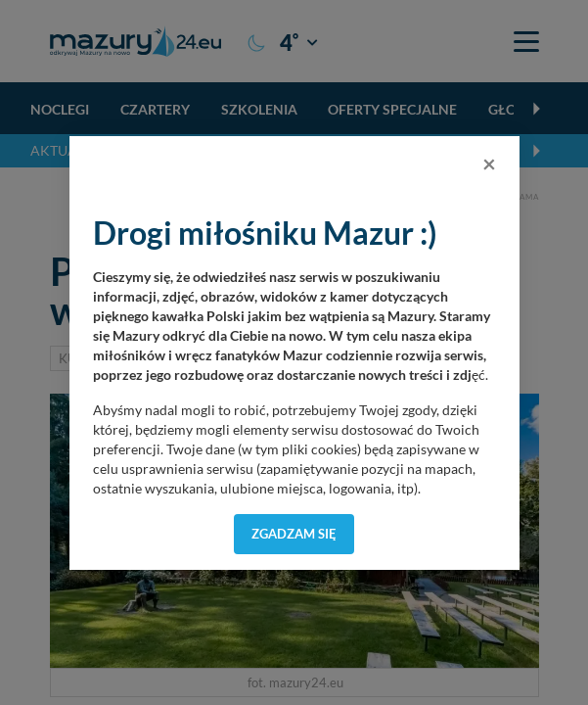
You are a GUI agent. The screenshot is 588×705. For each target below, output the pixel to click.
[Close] (489, 164)
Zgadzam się (294, 534)
